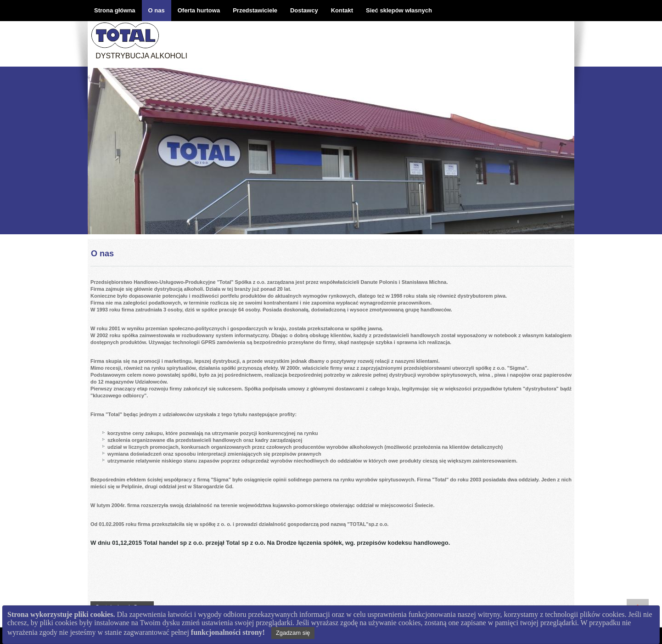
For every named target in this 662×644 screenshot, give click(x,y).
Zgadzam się (293, 633)
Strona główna (115, 10)
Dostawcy (304, 10)
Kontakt (342, 10)
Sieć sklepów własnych (399, 10)
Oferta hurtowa (199, 10)
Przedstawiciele (255, 10)
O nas (157, 10)
